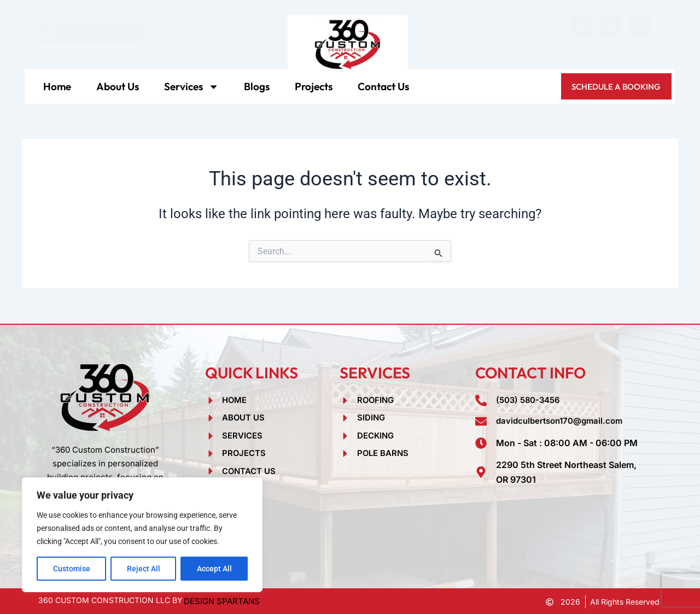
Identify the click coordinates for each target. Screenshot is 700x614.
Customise (72, 569)
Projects (314, 86)
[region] (142, 535)
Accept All (214, 569)
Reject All (144, 569)
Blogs (257, 86)
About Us (118, 86)
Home (57, 86)
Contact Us (383, 86)
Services (191, 87)
